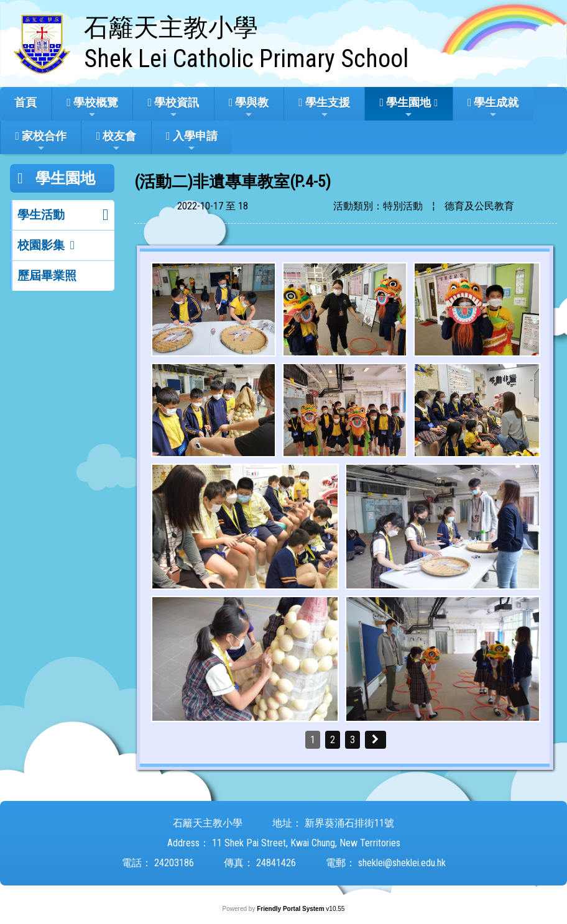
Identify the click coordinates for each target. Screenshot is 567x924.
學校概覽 (92, 107)
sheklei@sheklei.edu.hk (402, 863)
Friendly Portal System (291, 909)
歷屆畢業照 (47, 276)
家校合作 (41, 141)
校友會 (117, 141)
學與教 (249, 107)
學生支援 (324, 107)
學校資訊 (174, 107)
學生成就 (493, 107)
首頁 (25, 102)
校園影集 (41, 245)
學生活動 (41, 215)
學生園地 (406, 107)
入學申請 (192, 141)
